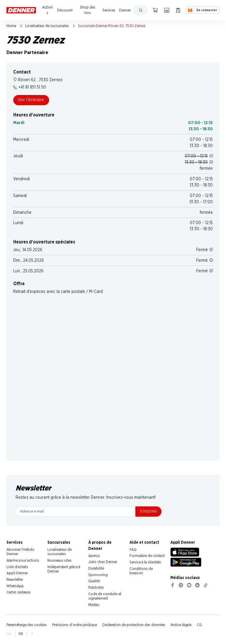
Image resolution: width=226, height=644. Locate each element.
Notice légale (181, 625)
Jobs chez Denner (103, 562)
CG (199, 625)
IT (32, 634)
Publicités (96, 588)
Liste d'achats (17, 567)
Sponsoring (98, 575)
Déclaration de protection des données (134, 625)
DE (9, 634)
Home (11, 26)
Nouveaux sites (59, 560)
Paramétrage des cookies (27, 625)
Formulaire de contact (147, 556)
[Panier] (155, 10)
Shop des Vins (88, 10)
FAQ (133, 550)
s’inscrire (148, 511)
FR (21, 634)
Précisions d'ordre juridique (74, 625)
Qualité (94, 581)
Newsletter (15, 580)
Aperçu (94, 556)
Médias (94, 605)
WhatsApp (15, 586)
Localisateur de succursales (47, 26)
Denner (125, 10)
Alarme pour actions (23, 560)
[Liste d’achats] (178, 10)
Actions (47, 10)
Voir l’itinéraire (31, 100)
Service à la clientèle (145, 562)
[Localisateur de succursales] (167, 10)
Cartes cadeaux (19, 592)
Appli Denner (17, 573)
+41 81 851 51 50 (30, 87)
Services (109, 10)
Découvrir (65, 10)
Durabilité (96, 568)
